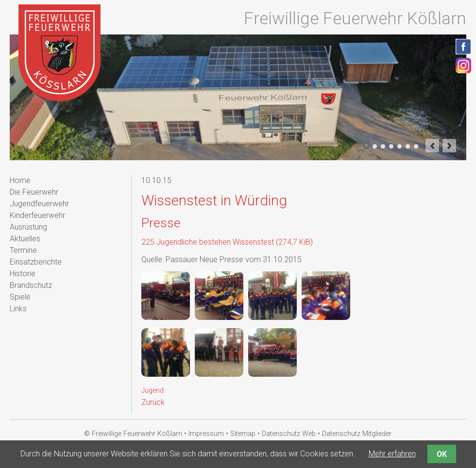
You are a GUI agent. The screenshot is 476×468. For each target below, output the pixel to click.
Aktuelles (25, 239)
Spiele (20, 297)
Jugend (153, 391)
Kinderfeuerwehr (37, 215)
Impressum (206, 434)
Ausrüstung (28, 227)
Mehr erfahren (392, 454)
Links (18, 309)
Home (20, 180)
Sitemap (243, 434)
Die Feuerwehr (34, 192)
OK (442, 454)
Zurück (153, 402)
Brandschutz (31, 285)
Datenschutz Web (289, 434)
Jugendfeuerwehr (39, 204)
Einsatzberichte (36, 262)
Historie (23, 274)
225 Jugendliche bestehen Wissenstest (227, 242)
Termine (23, 250)
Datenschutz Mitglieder (357, 434)
